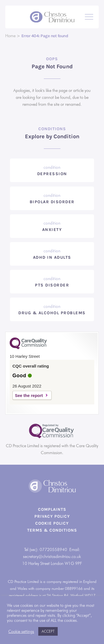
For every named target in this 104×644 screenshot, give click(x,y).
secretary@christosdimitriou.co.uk (52, 557)
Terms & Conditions (52, 530)
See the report (29, 395)
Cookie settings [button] (21, 631)
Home (10, 36)
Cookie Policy (52, 523)
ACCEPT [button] (48, 631)
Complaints (52, 509)
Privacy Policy (52, 516)
